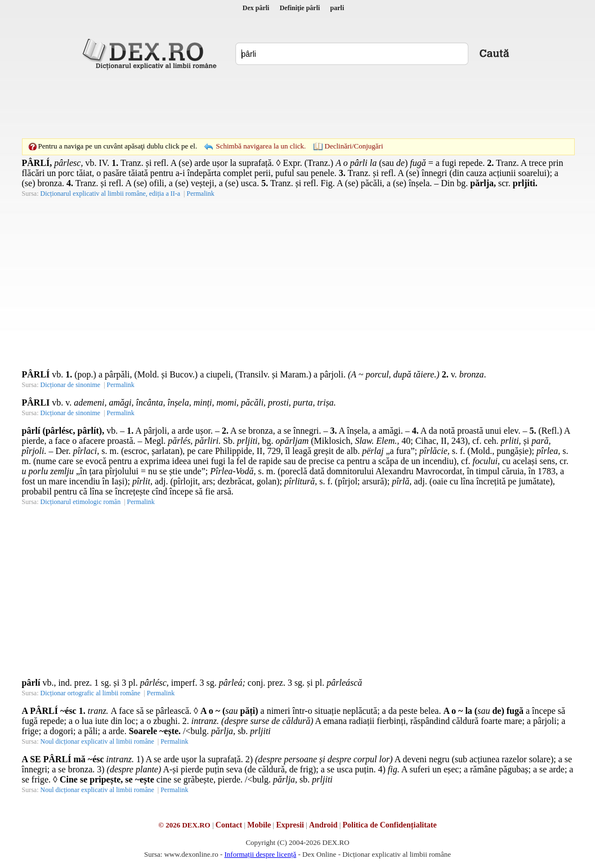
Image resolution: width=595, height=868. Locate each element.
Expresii (290, 825)
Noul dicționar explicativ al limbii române (97, 741)
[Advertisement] (298, 104)
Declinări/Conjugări (354, 146)
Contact (229, 825)
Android (323, 825)
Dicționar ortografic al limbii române (91, 693)
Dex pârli (256, 8)
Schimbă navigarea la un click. (261, 146)
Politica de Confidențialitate (390, 825)
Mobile (259, 825)
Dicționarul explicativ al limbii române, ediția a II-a (111, 194)
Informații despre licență (260, 854)
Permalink (200, 194)
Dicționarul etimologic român (81, 502)
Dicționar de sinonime (71, 385)
